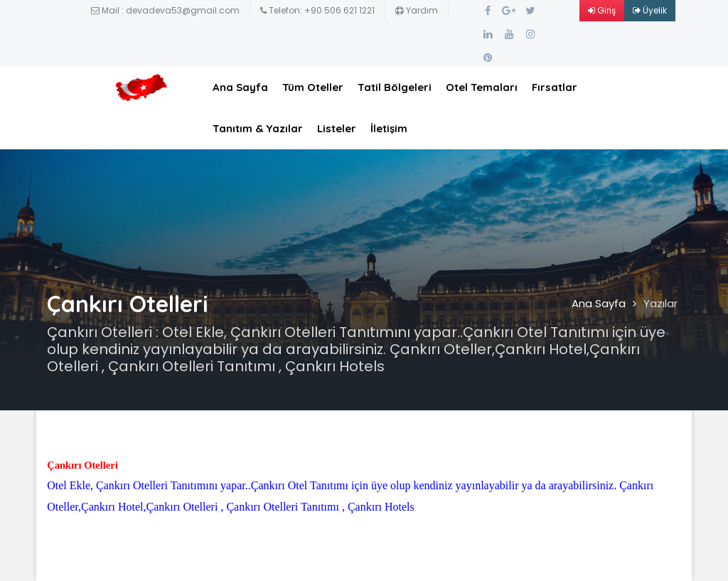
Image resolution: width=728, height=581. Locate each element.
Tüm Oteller (313, 87)
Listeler (337, 128)
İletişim (389, 128)
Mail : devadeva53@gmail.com (165, 10)
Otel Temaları (482, 87)
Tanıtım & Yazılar (258, 128)
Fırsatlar (555, 87)
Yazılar (660, 303)
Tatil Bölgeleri (395, 87)
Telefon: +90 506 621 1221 (317, 10)
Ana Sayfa (240, 87)
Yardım (417, 10)
